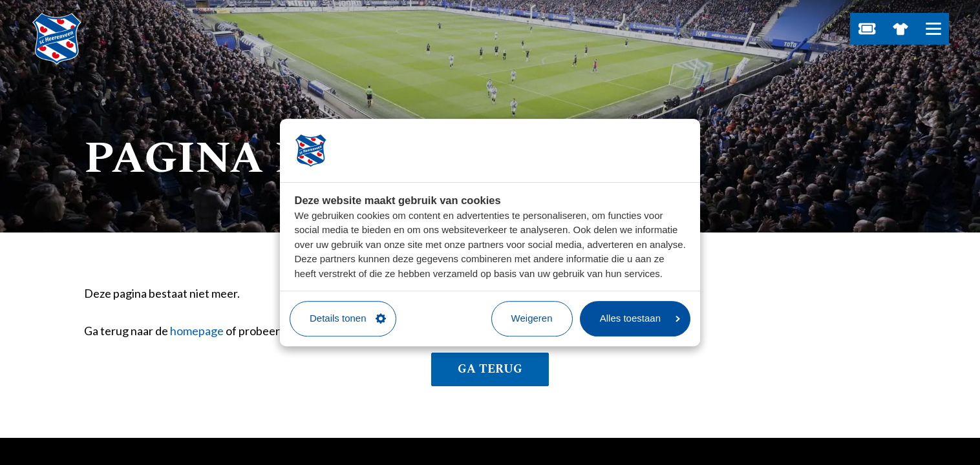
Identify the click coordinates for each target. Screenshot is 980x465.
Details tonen (348, 318)
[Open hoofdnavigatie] (933, 29)
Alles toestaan (640, 318)
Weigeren (532, 318)
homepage (197, 331)
